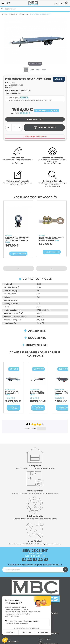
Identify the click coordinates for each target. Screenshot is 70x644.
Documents (35, 338)
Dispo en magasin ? (35, 119)
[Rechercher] (35, 9)
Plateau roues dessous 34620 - (13, 393)
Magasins (53, 598)
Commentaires (35, 345)
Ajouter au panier (44, 128)
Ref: (7, 83)
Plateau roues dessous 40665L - (38, 393)
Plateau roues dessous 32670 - (62, 393)
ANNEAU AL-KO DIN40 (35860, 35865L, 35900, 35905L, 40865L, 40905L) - (51, 239)
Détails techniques (35, 279)
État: (7, 87)
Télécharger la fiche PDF (35, 136)
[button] (18, 254)
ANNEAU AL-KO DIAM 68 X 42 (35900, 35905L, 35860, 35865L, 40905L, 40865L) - (17, 240)
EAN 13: (8, 85)
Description (35, 331)
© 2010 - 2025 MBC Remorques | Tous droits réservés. (35, 639)
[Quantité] (14, 128)
